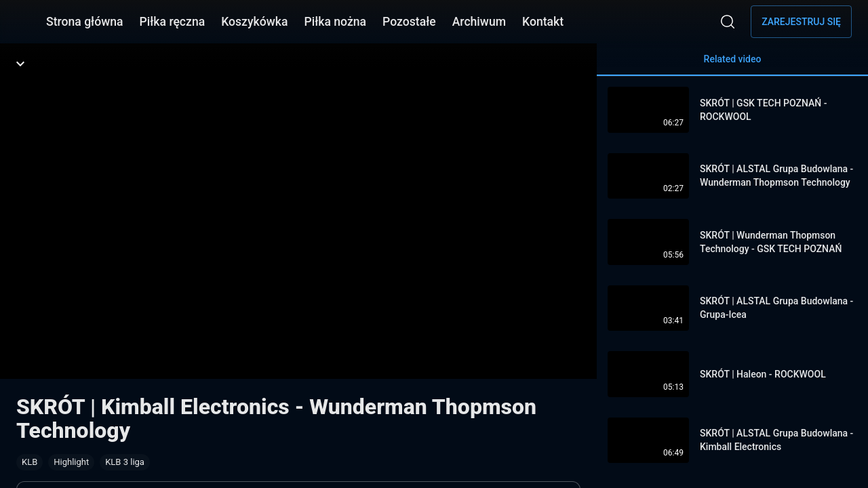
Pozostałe (409, 22)
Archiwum (479, 22)
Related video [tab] (732, 65)
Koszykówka (254, 22)
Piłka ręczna (173, 22)
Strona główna (85, 22)
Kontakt (543, 22)
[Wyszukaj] (728, 22)
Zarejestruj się (801, 22)
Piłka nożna (335, 22)
